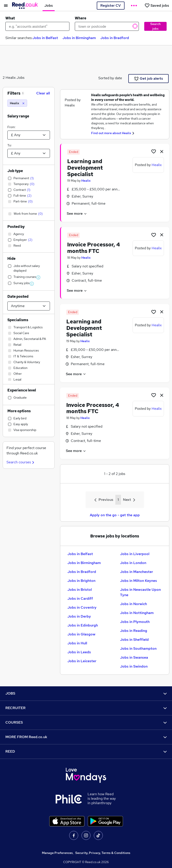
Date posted (18, 297)
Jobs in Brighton (81, 581)
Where (81, 18)
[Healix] (17, 103)
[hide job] (162, 151)
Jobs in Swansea (134, 657)
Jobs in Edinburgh (83, 625)
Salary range (18, 116)
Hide (11, 259)
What (10, 18)
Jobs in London (133, 563)
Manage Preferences (57, 853)
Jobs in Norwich (133, 604)
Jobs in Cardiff (80, 598)
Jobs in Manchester (137, 572)
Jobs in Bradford (115, 38)
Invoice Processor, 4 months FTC (94, 248)
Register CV (111, 5)
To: (10, 145)
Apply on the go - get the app (115, 515)
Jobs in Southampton (138, 648)
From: (11, 127)
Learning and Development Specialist (85, 168)
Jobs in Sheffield (134, 640)
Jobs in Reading (134, 631)
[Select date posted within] (29, 306)
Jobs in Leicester (82, 661)
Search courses (21, 462)
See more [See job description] (77, 213)
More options (19, 411)
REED (86, 751)
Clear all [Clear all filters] (43, 93)
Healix (86, 181)
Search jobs (155, 26)
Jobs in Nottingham (137, 613)
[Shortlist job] (154, 151)
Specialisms (18, 320)
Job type (15, 171)
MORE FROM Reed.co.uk (86, 737)
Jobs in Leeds (79, 652)
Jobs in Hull (77, 643)
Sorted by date (110, 78)
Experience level (22, 390)
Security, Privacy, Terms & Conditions (103, 853)
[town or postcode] (107, 26)
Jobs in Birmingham (79, 38)
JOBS (86, 693)
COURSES (86, 722)
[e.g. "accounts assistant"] (37, 26)
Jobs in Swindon (134, 666)
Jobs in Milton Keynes (139, 581)
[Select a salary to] (29, 153)
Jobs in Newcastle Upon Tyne (140, 592)
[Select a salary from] (29, 135)
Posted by (16, 227)
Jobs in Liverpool (135, 554)
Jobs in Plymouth (135, 622)
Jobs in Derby (79, 616)
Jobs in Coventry (82, 607)
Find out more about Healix (111, 133)
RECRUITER (86, 708)
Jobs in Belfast (45, 38)
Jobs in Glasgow (81, 634)
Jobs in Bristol (80, 590)
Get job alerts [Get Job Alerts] (149, 79)
